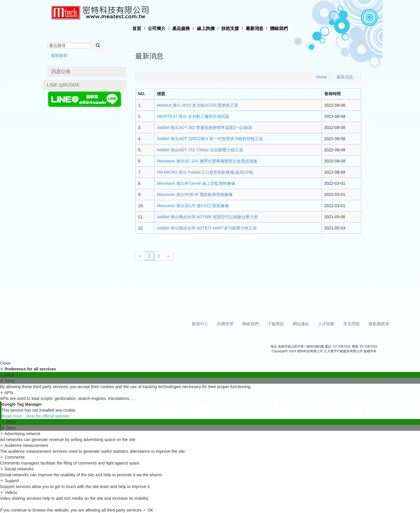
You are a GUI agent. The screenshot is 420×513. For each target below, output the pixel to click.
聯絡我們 (279, 28)
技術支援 (230, 28)
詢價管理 (225, 324)
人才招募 (326, 324)
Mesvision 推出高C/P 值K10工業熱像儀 (193, 206)
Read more (12, 416)
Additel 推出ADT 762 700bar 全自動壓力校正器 (200, 150)
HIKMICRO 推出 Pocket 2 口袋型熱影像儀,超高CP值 (205, 172)
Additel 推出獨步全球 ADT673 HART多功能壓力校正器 (207, 228)
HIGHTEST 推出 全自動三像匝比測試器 (193, 116)
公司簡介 (157, 28)
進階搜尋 (59, 56)
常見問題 (352, 324)
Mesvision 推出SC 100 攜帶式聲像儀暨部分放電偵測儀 (207, 161)
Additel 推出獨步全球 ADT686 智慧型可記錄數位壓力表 (208, 217)
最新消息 (255, 28)
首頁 (137, 28)
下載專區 (276, 324)
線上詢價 (206, 28)
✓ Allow (7, 375)
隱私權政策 (379, 324)
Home (322, 77)
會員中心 (200, 324)
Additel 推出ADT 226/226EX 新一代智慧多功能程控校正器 (210, 139)
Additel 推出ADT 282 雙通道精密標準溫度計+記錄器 (205, 128)
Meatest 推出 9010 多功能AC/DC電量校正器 (198, 105)
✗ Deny (7, 381)
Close (5, 363)
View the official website (47, 416)
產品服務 (181, 28)
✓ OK (148, 510)
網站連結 (301, 324)
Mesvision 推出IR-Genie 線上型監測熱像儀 (196, 183)
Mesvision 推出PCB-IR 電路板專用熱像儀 (195, 195)
